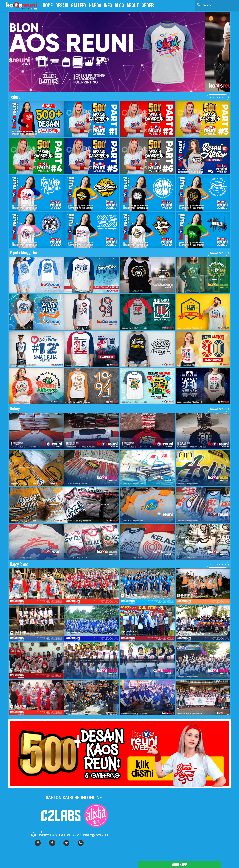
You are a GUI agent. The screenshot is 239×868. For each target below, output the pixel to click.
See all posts (218, 97)
